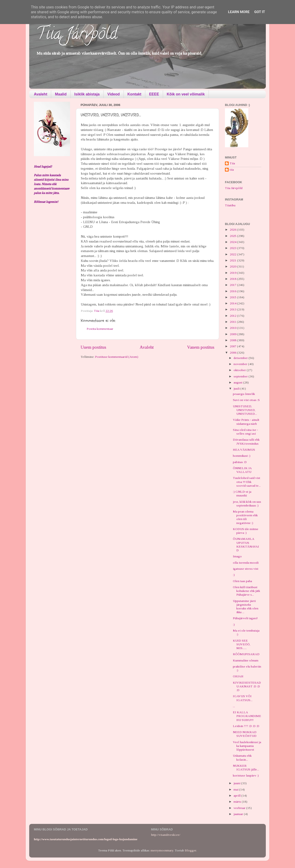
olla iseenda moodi (246, 563)
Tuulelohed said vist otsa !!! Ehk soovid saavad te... (247, 482)
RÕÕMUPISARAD (246, 654)
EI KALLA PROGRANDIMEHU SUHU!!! (247, 716)
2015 (233, 297)
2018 (233, 279)
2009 (233, 334)
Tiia (232, 163)
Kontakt (135, 94)
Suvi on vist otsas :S (246, 400)
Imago (237, 556)
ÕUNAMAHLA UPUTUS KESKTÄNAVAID (246, 545)
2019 (233, 273)
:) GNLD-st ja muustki (242, 494)
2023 (233, 248)
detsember (241, 358)
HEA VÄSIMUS (244, 450)
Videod (114, 94)
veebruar (240, 808)
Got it (259, 12)
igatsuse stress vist (246, 569)
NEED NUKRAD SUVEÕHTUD (245, 734)
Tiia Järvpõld (77, 35)
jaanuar (239, 814)
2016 (233, 291)
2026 (233, 230)
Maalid (61, 94)
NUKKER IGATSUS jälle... (246, 768)
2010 (233, 328)
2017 (233, 285)
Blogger (190, 850)
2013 (233, 309)
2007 (233, 346)
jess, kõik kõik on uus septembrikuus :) (247, 504)
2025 (233, 236)
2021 (233, 260)
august (238, 382)
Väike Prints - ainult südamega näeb (246, 422)
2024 (233, 242)
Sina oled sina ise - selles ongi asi (245, 432)
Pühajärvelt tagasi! (245, 618)
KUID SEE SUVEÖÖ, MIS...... (242, 644)
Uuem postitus (93, 347)
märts (238, 802)
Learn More (239, 12)
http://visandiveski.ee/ (166, 835)
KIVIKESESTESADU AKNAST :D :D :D (247, 686)
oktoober (240, 370)
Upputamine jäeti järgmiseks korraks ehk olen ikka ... (246, 607)
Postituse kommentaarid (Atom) (117, 357)
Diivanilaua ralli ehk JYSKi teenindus (246, 441)
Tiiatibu (230, 205)
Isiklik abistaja (87, 94)
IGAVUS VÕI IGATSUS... (243, 698)
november (241, 364)
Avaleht (41, 94)
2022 (233, 254)
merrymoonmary (162, 850)
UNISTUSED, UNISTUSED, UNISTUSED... (245, 410)
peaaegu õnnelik (244, 394)
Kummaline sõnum (246, 660)
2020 (233, 266)
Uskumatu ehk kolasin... (242, 757)
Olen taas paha (242, 581)
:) (234, 575)
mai (236, 789)
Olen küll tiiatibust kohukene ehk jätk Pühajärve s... (246, 591)
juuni (237, 783)
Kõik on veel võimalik (186, 94)
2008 (233, 340)
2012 (233, 316)
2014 (233, 303)
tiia (232, 170)
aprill (237, 796)
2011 (233, 322)
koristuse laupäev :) (246, 775)
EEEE (154, 94)
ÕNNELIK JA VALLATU (242, 470)
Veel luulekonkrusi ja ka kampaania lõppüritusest (247, 746)
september (241, 376)
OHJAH (238, 676)
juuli (237, 388)
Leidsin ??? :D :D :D (246, 726)
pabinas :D (240, 462)
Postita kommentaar (100, 329)
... (234, 706)
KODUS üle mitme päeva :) (246, 531)
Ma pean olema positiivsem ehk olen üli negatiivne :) (245, 517)
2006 (233, 353)
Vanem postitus (201, 347)
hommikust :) (242, 456)
